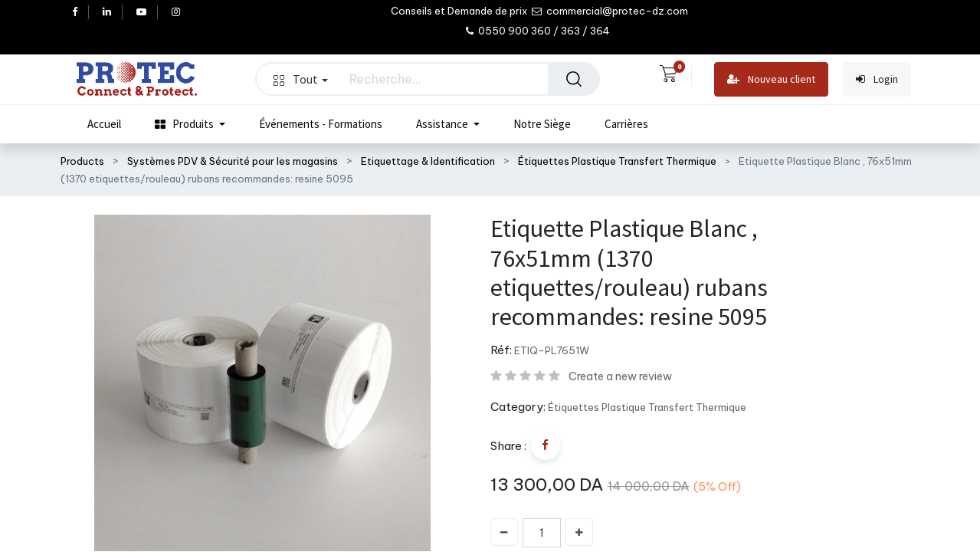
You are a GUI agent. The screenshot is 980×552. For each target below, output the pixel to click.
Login (877, 79)
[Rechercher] (574, 79)
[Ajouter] (579, 532)
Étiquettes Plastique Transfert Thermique (617, 161)
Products (82, 161)
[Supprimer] (504, 532)
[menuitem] (104, 124)
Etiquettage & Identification (428, 161)
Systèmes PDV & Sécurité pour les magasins (233, 161)
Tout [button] (300, 79)
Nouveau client (771, 79)
